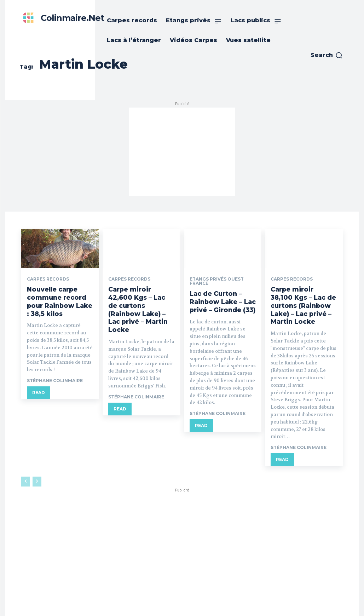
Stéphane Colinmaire (55, 378)
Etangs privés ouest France (217, 281)
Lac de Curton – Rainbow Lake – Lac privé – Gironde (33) (221, 301)
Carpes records (48, 279)
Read (39, 390)
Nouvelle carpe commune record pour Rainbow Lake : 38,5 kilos (60, 300)
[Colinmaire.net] (62, 18)
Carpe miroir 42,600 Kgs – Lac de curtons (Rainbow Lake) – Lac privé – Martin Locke (141, 304)
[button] (327, 55)
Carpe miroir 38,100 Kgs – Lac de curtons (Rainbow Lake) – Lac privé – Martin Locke (304, 304)
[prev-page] (26, 478)
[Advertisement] (182, 152)
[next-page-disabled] (37, 478)
